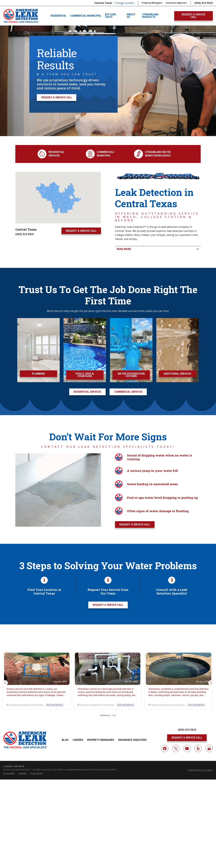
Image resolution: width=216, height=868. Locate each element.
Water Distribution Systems (136, 375)
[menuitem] (9, 773)
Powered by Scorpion (200, 770)
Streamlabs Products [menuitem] (150, 16)
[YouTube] (187, 748)
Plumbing (41, 374)
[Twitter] (176, 748)
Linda (114, 715)
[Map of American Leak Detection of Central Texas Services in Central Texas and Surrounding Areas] (56, 198)
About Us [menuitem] (131, 16)
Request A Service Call (193, 16)
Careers (78, 740)
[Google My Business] (209, 748)
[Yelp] (198, 748)
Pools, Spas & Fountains (89, 375)
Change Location (125, 3)
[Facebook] (165, 748)
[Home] (21, 16)
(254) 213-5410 (204, 3)
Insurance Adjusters (176, 3)
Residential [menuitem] (59, 16)
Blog (65, 740)
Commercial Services (128, 392)
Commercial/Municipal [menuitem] (86, 16)
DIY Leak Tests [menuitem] (111, 16)
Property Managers (152, 3)
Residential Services (87, 392)
